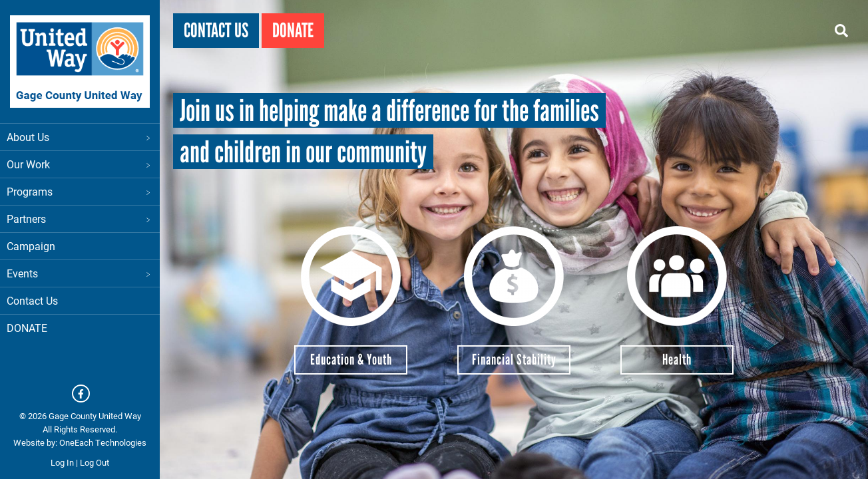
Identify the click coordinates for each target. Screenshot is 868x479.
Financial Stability (514, 360)
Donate (293, 30)
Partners (80, 219)
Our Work (80, 164)
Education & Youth (351, 360)
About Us (80, 137)
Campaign (31, 246)
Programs (80, 191)
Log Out (95, 462)
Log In (62, 462)
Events (80, 273)
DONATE (27, 328)
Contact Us (32, 300)
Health (677, 360)
